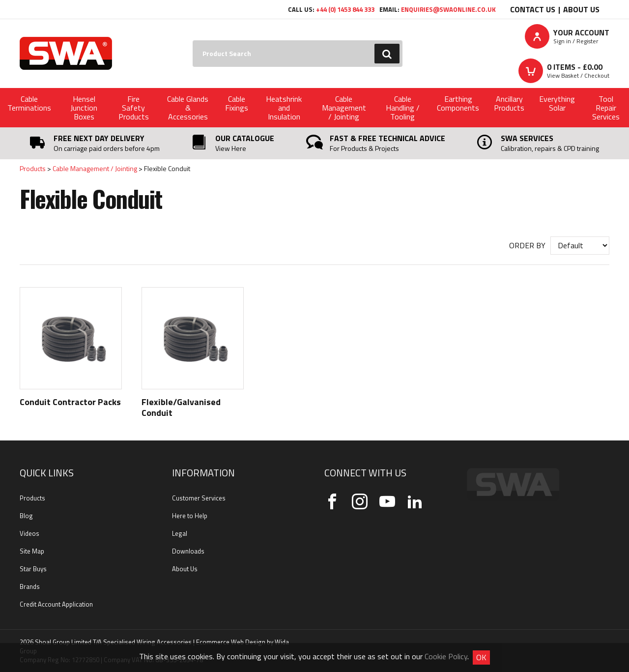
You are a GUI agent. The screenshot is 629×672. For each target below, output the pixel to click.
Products (33, 168)
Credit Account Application (56, 604)
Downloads (188, 551)
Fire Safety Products (134, 108)
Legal (180, 533)
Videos (29, 533)
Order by (527, 245)
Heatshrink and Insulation (284, 108)
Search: (193, 41)
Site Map (32, 551)
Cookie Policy (446, 656)
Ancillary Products (509, 103)
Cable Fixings (237, 103)
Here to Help (190, 516)
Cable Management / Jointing (344, 108)
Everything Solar (557, 103)
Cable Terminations (29, 103)
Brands (30, 586)
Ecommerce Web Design (231, 642)
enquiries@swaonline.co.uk (448, 9)
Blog (26, 516)
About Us (581, 9)
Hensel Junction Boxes (84, 108)
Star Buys (33, 569)
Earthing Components (458, 103)
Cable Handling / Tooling (403, 108)
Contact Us (533, 9)
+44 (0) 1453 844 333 (345, 9)
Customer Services (199, 498)
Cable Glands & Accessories (188, 108)
